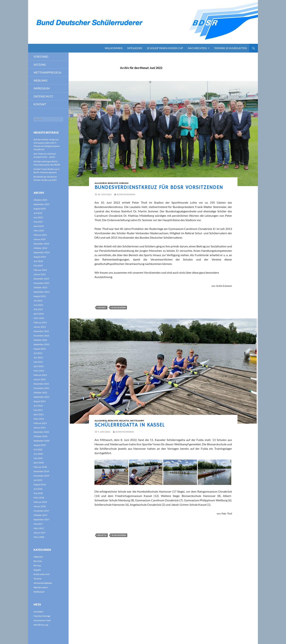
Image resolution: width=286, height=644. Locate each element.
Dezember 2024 (41, 244)
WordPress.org (41, 625)
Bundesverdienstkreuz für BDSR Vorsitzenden (159, 187)
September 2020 (41, 441)
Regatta (124, 421)
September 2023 (41, 292)
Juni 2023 (38, 305)
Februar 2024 (40, 270)
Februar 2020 (40, 467)
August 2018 (40, 484)
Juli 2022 (38, 353)
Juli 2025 (38, 213)
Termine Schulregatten (230, 48)
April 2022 (39, 366)
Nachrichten (197, 48)
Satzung (40, 65)
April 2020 (39, 463)
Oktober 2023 (40, 287)
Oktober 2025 (40, 200)
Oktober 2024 (40, 248)
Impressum (42, 88)
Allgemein (101, 183)
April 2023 (39, 314)
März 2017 (39, 528)
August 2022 (40, 349)
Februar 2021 (40, 423)
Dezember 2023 (41, 279)
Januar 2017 (40, 533)
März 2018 (39, 498)
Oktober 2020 (40, 436)
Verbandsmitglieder (43, 583)
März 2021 (39, 419)
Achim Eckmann (126, 194)
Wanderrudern (41, 587)
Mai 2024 (38, 266)
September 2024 (41, 252)
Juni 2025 (38, 217)
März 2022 (39, 371)
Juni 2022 (38, 357)
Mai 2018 (38, 493)
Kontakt (40, 104)
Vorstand (41, 57)
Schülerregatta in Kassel (130, 425)
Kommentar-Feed (42, 620)
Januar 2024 (40, 274)
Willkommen (114, 48)
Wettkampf (137, 421)
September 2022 (41, 344)
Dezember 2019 (41, 471)
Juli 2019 (38, 480)
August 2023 (40, 296)
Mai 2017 (38, 524)
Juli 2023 (38, 301)
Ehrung (124, 183)
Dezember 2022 (41, 331)
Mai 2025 (38, 222)
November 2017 (41, 511)
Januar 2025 (40, 239)
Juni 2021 (38, 406)
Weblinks (40, 80)
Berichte (113, 183)
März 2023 (39, 318)
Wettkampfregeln (47, 72)
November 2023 (41, 283)
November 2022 (41, 336)
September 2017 (41, 519)
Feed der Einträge (42, 616)
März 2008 (39, 537)
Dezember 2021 (41, 384)
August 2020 (40, 445)
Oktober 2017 (40, 515)
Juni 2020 (38, 454)
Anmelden (38, 612)
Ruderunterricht (41, 574)
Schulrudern (118, 307)
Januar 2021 (40, 428)
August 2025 (40, 209)
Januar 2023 (40, 327)
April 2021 (39, 414)
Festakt (102, 307)
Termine (37, 579)
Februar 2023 (40, 322)
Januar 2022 (40, 379)
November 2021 (41, 388)
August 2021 (40, 401)
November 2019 (41, 476)
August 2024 (40, 257)
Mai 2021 (38, 410)
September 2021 (41, 397)
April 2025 (39, 226)
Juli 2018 (38, 489)
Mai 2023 (38, 309)
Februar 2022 (40, 375)
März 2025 (39, 231)
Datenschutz (43, 96)
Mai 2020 (38, 458)
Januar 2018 (40, 506)
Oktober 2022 (40, 340)
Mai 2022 (38, 362)
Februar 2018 (40, 502)
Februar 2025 (40, 235)
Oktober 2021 (40, 393)
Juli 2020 (38, 449)
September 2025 (41, 204)
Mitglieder (135, 48)
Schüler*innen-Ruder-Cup (165, 48)
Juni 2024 (38, 261)
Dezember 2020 (41, 432)
